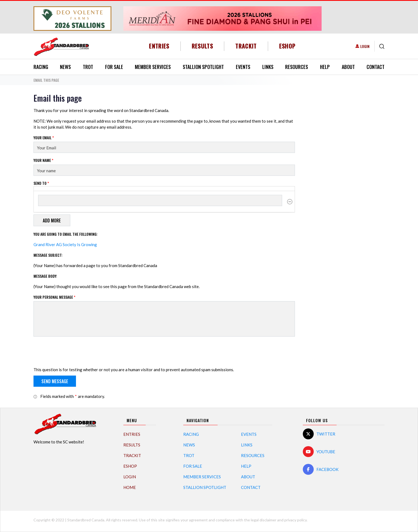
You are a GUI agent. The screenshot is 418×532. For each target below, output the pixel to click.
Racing (41, 67)
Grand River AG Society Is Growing (65, 244)
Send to (41, 183)
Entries (159, 46)
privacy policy (295, 520)
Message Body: (45, 276)
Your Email (44, 137)
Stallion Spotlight (203, 67)
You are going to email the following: (66, 234)
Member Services (153, 67)
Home (130, 487)
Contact (376, 67)
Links (268, 67)
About (348, 67)
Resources (297, 67)
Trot (88, 67)
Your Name (43, 160)
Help (325, 67)
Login (365, 46)
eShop (287, 46)
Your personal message (54, 297)
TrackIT (246, 46)
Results (202, 46)
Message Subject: (48, 255)
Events (243, 67)
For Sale (114, 67)
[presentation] (75, 352)
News (65, 67)
